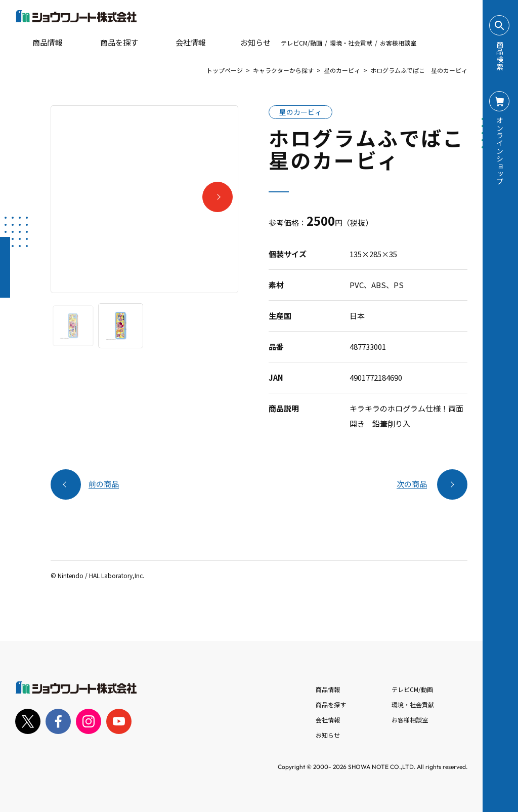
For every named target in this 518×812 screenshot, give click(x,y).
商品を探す (111, 43)
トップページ (225, 70)
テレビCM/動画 (301, 43)
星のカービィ (342, 70)
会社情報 (328, 720)
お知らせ (248, 43)
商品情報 (328, 689)
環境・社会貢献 (351, 43)
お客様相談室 (398, 43)
